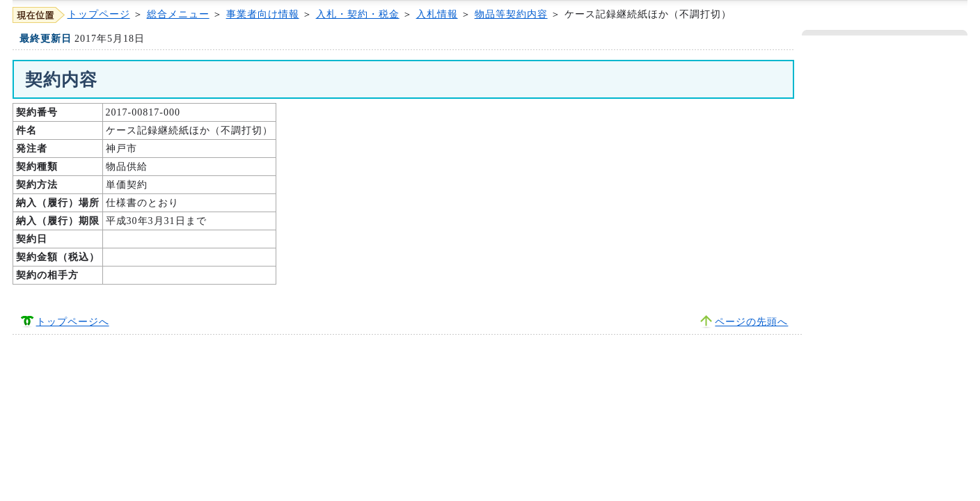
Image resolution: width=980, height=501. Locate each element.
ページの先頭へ (751, 322)
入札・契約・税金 (358, 14)
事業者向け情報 (263, 14)
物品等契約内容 (511, 14)
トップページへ (73, 322)
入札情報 (437, 14)
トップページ (99, 14)
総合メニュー (178, 14)
